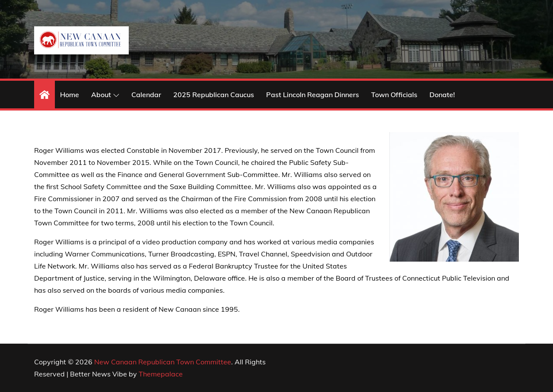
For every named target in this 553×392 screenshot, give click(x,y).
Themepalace (161, 374)
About (105, 95)
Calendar (146, 95)
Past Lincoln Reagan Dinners (313, 95)
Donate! (442, 95)
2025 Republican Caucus (214, 95)
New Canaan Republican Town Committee (163, 362)
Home (70, 95)
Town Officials (394, 95)
